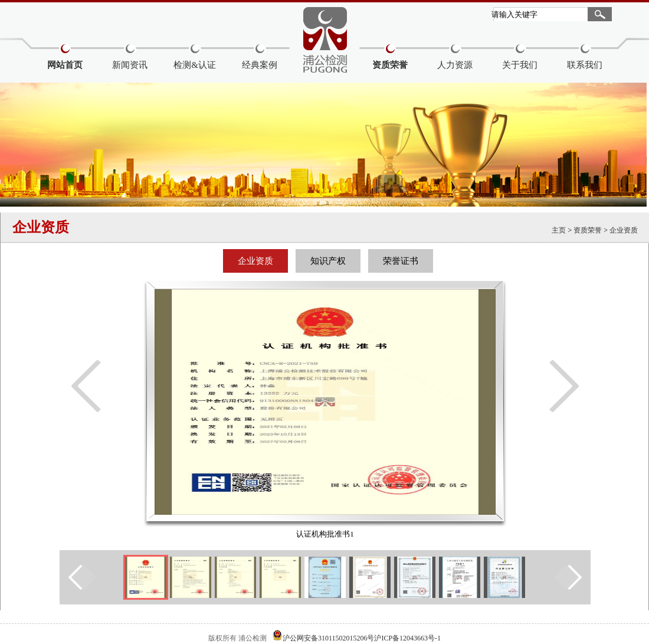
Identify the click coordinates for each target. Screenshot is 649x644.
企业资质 (624, 230)
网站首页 (65, 65)
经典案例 (260, 65)
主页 (559, 230)
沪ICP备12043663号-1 (407, 638)
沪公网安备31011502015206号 (329, 638)
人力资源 (455, 65)
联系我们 (585, 65)
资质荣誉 (390, 65)
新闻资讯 (130, 65)
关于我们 (520, 65)
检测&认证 (195, 65)
